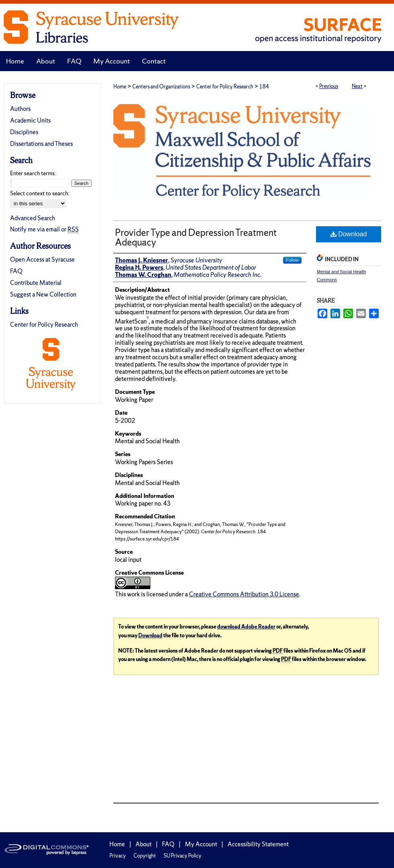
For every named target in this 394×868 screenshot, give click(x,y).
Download (349, 234)
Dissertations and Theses (41, 144)
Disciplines (24, 132)
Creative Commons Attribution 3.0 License (244, 594)
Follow (292, 260)
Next (357, 86)
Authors (20, 109)
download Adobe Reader (246, 627)
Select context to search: (40, 193)
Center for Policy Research (225, 87)
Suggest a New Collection (43, 294)
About (144, 844)
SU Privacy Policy (183, 856)
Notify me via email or (44, 229)
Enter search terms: (33, 173)
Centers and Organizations (161, 87)
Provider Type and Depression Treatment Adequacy (196, 237)
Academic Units (30, 120)
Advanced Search (33, 218)
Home (120, 87)
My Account (201, 844)
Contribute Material (36, 283)
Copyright (145, 856)
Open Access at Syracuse (42, 259)
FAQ (16, 271)
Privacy (118, 856)
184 (264, 87)
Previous (329, 86)
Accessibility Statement (258, 844)
